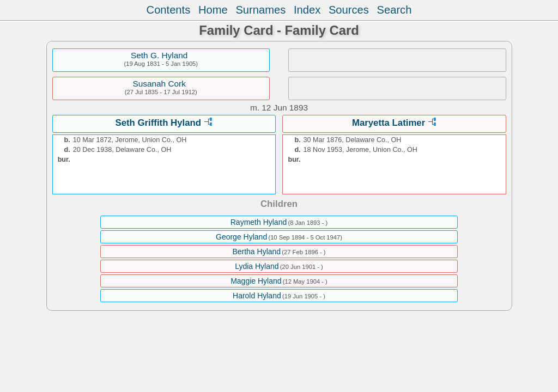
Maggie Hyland (256, 281)
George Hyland (241, 237)
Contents (169, 10)
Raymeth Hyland (259, 222)
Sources (349, 10)
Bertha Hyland (256, 252)
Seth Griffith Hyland (158, 123)
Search (395, 10)
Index (307, 10)
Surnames (260, 10)
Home (213, 10)
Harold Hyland (257, 296)
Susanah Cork (159, 84)
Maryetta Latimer (389, 123)
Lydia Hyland (257, 266)
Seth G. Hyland (159, 55)
